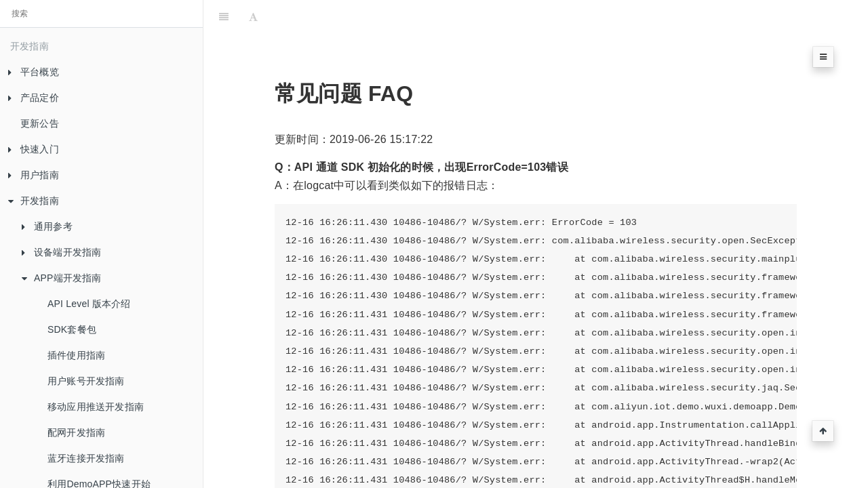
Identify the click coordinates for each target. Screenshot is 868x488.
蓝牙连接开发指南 (86, 458)
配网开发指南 (76, 432)
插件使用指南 (76, 355)
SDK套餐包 (72, 329)
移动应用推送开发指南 (96, 407)
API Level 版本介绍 (89, 304)
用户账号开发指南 (86, 381)
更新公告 (40, 123)
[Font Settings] (253, 17)
